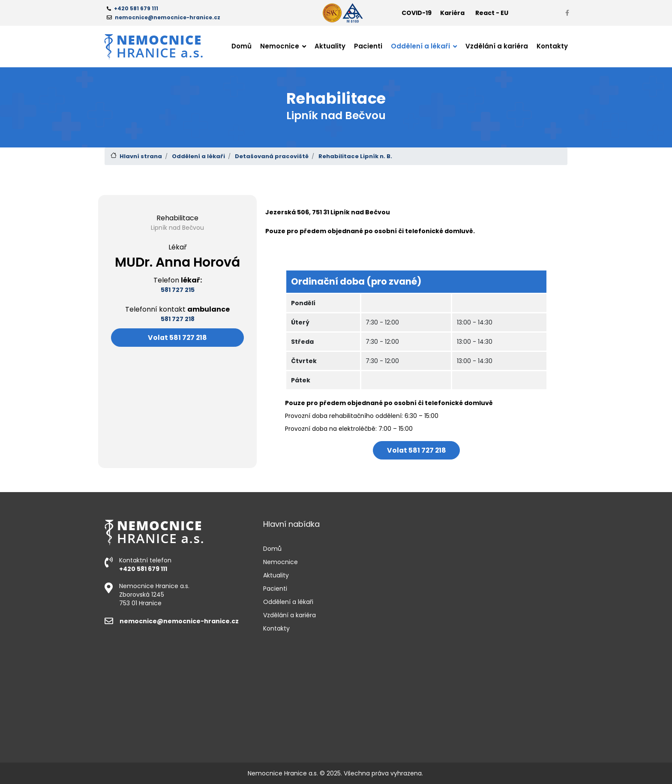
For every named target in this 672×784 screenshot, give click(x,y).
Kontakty (552, 46)
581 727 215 (178, 290)
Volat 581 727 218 (177, 338)
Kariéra (452, 13)
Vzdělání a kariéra (497, 46)
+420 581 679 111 (143, 569)
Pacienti (368, 46)
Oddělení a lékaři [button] (421, 46)
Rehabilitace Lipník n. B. (355, 156)
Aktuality (330, 46)
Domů (241, 46)
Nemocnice (280, 562)
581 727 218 (178, 319)
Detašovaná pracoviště (272, 156)
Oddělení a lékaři (198, 156)
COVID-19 (417, 13)
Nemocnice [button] (280, 46)
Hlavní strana (141, 156)
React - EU (492, 13)
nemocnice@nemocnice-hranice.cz (172, 621)
